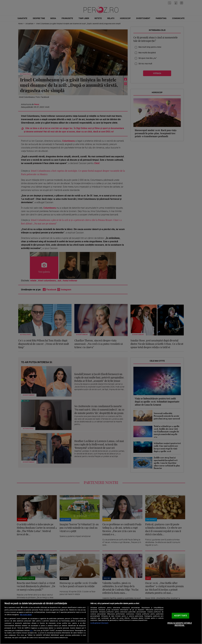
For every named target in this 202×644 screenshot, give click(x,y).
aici (31, 630)
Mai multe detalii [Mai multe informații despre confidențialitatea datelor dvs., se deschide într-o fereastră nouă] (26, 615)
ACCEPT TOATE (180, 616)
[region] (101, 622)
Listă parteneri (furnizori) (99, 623)
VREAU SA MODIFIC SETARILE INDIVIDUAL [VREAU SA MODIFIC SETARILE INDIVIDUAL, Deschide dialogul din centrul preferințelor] (179, 624)
